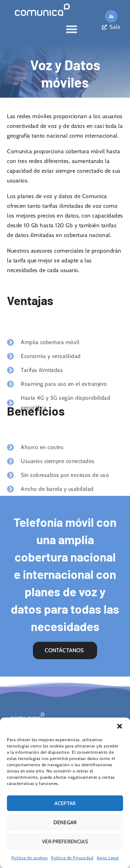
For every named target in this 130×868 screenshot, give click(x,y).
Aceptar (65, 803)
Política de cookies (30, 858)
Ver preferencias (65, 842)
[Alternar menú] (72, 28)
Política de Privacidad (72, 858)
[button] (120, 726)
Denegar (65, 822)
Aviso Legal (108, 858)
